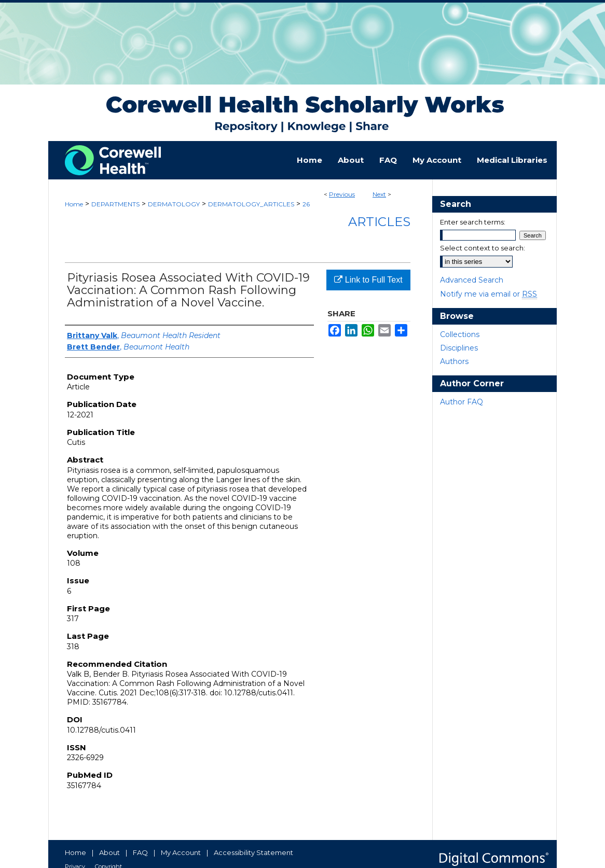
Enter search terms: (473, 222)
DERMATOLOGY (174, 204)
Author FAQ (462, 402)
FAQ (140, 852)
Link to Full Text (368, 280)
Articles (379, 222)
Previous (342, 194)
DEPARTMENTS (115, 204)
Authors (454, 361)
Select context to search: (483, 248)
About (109, 852)
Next (379, 194)
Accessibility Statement (253, 852)
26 (306, 204)
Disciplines (459, 348)
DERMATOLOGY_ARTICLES (251, 204)
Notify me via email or (489, 294)
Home (74, 204)
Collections (460, 334)
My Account (181, 852)
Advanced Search (472, 280)
